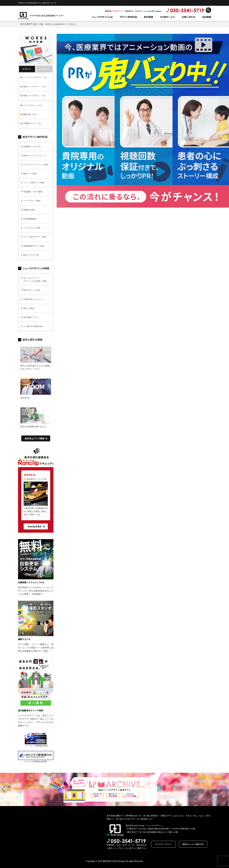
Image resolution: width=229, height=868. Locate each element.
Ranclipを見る (35, 526)
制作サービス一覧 (31, 255)
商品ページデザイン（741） (35, 87)
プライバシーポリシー (164, 844)
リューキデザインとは (102, 17)
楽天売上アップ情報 (35, 438)
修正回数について (31, 317)
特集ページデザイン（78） (35, 96)
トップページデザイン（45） (36, 77)
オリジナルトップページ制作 (36, 165)
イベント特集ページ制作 (34, 183)
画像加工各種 (29, 210)
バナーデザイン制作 (32, 201)
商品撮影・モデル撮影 (33, 192)
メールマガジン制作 (32, 228)
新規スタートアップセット (35, 156)
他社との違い (29, 308)
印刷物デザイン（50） (33, 123)
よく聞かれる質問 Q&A (33, 326)
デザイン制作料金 (128, 17)
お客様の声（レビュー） (34, 299)
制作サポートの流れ (32, 290)
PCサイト (27, 69)
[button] (4, 789)
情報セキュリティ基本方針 (193, 844)
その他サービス (167, 17)
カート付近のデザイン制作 (35, 237)
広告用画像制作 (30, 219)
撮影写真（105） (30, 114)
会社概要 (207, 17)
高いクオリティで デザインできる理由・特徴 (35, 280)
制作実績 (149, 17)
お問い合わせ (189, 17)
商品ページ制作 (30, 174)
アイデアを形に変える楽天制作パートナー (47, 16)
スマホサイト (44, 69)
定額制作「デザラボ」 (33, 147)
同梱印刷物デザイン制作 (34, 246)
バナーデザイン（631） (33, 105)
